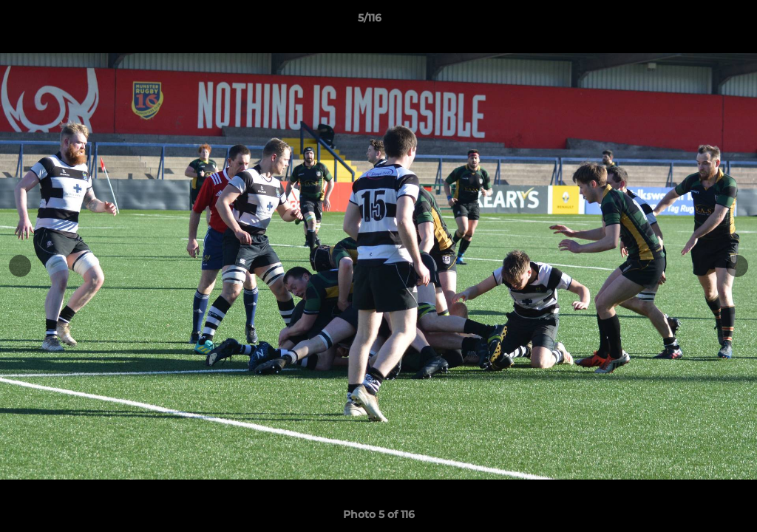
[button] (695, 21)
